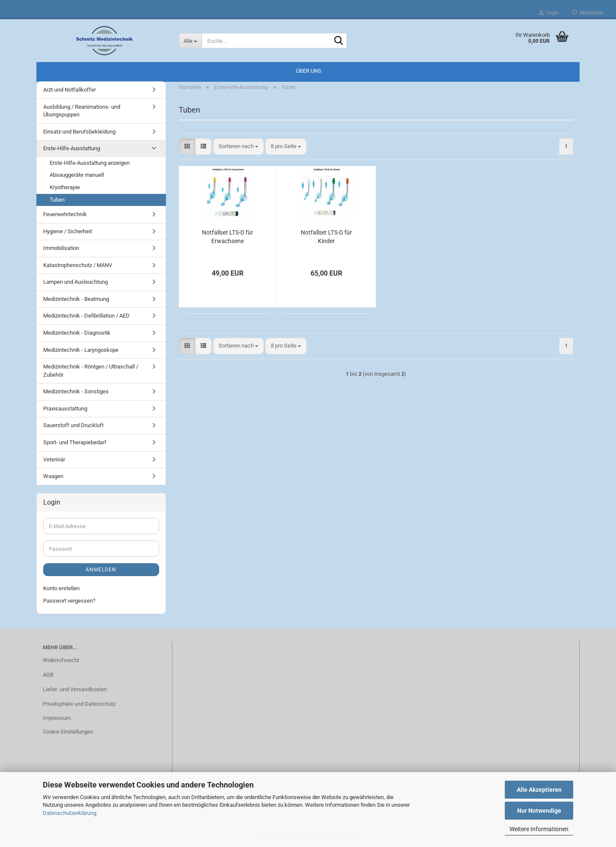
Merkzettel (588, 13)
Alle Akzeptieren (539, 790)
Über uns (309, 71)
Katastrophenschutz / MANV (78, 265)
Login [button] (549, 13)
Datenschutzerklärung (70, 813)
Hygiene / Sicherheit (68, 231)
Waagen (53, 476)
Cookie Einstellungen (68, 732)
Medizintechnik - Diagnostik (77, 333)
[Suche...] (190, 41)
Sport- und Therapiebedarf (75, 442)
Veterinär (54, 459)
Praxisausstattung (65, 409)
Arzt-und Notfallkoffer (70, 90)
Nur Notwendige (539, 811)
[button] (187, 147)
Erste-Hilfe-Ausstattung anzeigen (90, 163)
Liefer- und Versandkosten (75, 689)
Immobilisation (61, 248)
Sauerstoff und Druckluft (73, 425)
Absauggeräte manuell (77, 175)
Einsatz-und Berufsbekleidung (79, 132)
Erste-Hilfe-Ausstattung (72, 148)
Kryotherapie (65, 187)
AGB (48, 675)
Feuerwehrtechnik (65, 214)
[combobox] (238, 147)
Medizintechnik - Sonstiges (76, 391)
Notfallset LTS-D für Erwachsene (228, 237)
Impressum (57, 718)
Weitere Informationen (539, 829)
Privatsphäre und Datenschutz (79, 704)
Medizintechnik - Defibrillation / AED (86, 316)
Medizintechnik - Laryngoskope (81, 350)
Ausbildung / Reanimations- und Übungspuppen (82, 111)
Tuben (57, 200)
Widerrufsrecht (61, 660)
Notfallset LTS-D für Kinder (326, 237)
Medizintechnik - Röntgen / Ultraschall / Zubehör (91, 371)
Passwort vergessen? (69, 601)
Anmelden (101, 570)
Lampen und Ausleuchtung (76, 282)
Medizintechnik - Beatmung (76, 299)
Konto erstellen (61, 588)
